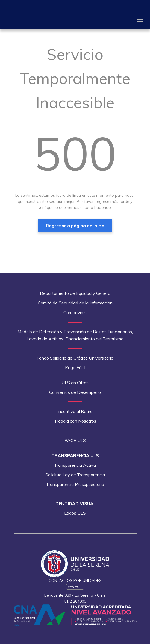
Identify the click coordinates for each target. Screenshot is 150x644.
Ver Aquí (75, 587)
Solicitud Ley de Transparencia (75, 475)
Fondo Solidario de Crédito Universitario (75, 358)
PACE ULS (75, 440)
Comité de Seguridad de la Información (75, 303)
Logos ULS (75, 513)
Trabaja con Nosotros (75, 421)
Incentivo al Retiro (75, 411)
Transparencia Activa (75, 465)
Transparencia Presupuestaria (75, 484)
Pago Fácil (75, 367)
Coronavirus (75, 312)
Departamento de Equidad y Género (75, 293)
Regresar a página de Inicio (75, 226)
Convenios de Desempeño (75, 392)
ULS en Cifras (75, 383)
